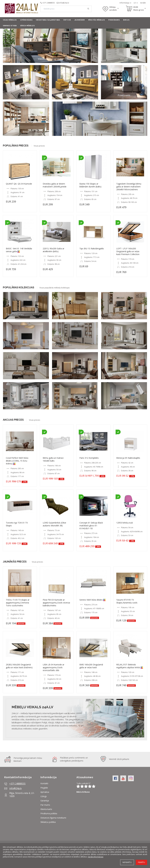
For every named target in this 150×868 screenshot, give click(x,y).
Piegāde (44, 788)
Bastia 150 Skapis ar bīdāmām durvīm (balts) (90, 185)
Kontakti (44, 783)
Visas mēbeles (10, 20)
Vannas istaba (10, 26)
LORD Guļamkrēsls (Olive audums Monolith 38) (54, 524)
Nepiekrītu (127, 862)
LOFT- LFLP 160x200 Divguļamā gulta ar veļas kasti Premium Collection (128, 251)
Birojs (126, 20)
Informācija (125, 3)
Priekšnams (114, 20)
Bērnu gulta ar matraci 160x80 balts (53, 459)
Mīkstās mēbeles (97, 20)
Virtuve (67, 20)
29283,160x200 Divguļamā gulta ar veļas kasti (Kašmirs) (19, 666)
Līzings (44, 796)
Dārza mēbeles (28, 26)
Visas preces (39, 146)
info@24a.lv (64, 3)
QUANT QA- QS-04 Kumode (19, 184)
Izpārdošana (26, 20)
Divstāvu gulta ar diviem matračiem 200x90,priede (55, 185)
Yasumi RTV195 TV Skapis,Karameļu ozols (127, 601)
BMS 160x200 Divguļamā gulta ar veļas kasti (91, 666)
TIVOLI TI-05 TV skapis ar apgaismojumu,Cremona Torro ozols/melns (18, 603)
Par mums (45, 805)
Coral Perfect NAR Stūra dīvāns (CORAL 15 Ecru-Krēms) (17, 461)
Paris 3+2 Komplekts (89, 458)
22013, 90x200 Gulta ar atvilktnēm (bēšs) (53, 250)
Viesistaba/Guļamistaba (48, 20)
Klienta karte (46, 809)
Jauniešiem (80, 20)
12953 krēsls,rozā (124, 523)
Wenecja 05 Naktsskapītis (128, 458)
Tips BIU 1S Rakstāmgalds (92, 249)
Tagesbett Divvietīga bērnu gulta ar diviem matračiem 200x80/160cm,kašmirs (129, 187)
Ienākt (143, 3)
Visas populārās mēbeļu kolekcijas (55, 288)
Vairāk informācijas (96, 857)
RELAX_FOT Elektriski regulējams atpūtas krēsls (128, 666)
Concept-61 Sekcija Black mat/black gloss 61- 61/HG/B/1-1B (91, 526)
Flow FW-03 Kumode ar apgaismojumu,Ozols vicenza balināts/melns (56, 603)
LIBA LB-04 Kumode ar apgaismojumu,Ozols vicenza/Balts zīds (53, 667)
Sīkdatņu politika (48, 822)
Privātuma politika (49, 813)
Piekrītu (141, 862)
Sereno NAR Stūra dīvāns (91, 600)
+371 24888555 (49, 3)
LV (136, 3)
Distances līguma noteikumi (53, 818)
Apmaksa (45, 792)
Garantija (45, 801)
